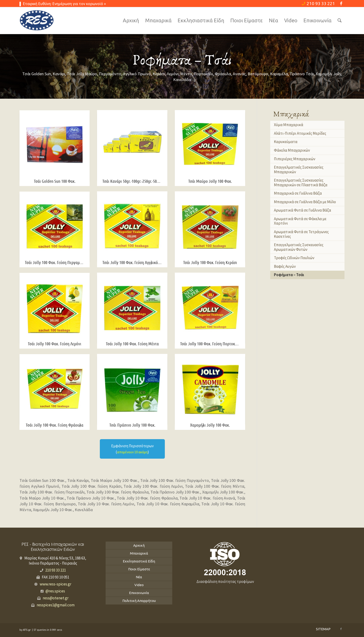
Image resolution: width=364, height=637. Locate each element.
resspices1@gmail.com (56, 605)
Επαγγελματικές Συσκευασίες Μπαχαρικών (299, 170)
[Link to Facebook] (341, 3)
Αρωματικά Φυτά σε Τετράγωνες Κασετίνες (301, 234)
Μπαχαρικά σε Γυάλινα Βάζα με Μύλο (305, 202)
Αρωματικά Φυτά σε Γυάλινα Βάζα (302, 210)
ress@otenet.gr (56, 598)
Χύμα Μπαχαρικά (289, 125)
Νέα (139, 577)
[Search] (340, 20)
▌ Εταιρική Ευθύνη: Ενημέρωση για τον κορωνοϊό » (63, 4)
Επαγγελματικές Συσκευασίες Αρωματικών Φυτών (299, 247)
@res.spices (55, 591)
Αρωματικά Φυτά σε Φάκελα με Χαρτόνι (300, 221)
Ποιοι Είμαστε (139, 569)
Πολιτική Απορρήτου (139, 601)
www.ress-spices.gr (55, 584)
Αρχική (139, 545)
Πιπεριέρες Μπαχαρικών (295, 159)
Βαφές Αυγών (285, 266)
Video (139, 585)
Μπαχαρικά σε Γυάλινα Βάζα (298, 193)
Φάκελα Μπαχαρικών (292, 150)
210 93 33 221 (318, 3)
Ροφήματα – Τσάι (289, 275)
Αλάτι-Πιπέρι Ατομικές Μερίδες (300, 133)
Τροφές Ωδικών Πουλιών (294, 258)
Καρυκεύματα (286, 142)
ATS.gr (27, 630)
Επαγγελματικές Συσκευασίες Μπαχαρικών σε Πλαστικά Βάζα (301, 183)
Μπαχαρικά (139, 553)
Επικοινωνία (139, 593)
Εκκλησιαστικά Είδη (139, 561)
